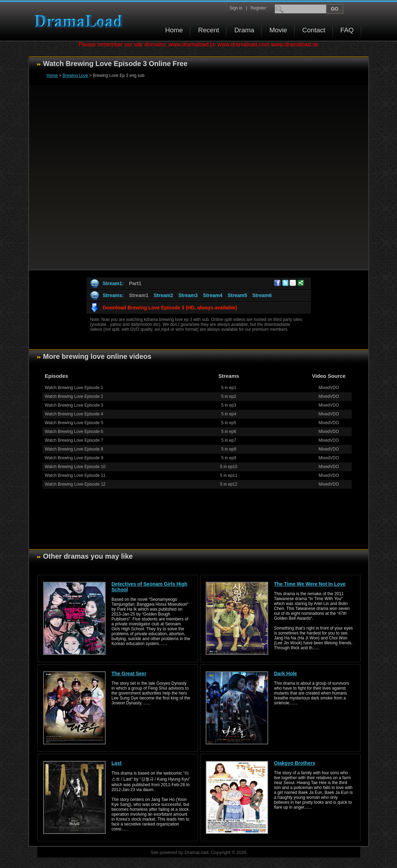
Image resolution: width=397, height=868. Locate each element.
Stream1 (138, 295)
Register (259, 8)
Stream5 (237, 295)
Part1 (135, 283)
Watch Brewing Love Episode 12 (75, 484)
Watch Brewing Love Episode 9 (74, 458)
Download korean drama (80, 21)
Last (117, 763)
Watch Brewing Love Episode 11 (75, 475)
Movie (278, 30)
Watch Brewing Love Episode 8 (74, 449)
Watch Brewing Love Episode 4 (74, 414)
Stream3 (188, 295)
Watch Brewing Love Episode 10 (75, 467)
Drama (244, 30)
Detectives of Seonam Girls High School (150, 587)
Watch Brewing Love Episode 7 (74, 440)
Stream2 (163, 295)
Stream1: (113, 283)
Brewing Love (75, 75)
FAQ (347, 30)
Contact (314, 30)
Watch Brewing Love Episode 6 (74, 432)
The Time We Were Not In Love (310, 584)
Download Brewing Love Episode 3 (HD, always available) (170, 308)
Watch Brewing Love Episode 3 (74, 405)
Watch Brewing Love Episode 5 (74, 423)
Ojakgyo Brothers (295, 763)
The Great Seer (129, 673)
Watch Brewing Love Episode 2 (74, 396)
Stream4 (213, 295)
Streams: (113, 295)
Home (174, 30)
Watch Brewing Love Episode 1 (74, 388)
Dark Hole (286, 673)
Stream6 (262, 295)
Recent (209, 30)
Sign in (236, 8)
